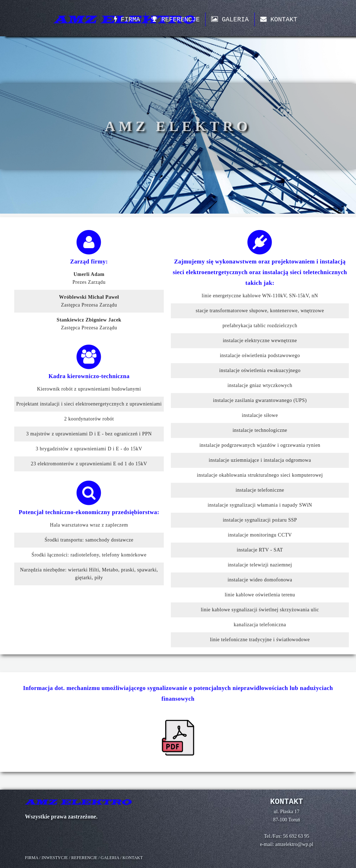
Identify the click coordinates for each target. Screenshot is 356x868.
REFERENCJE (176, 19)
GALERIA (230, 19)
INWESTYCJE (55, 858)
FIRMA (127, 19)
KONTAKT (279, 19)
